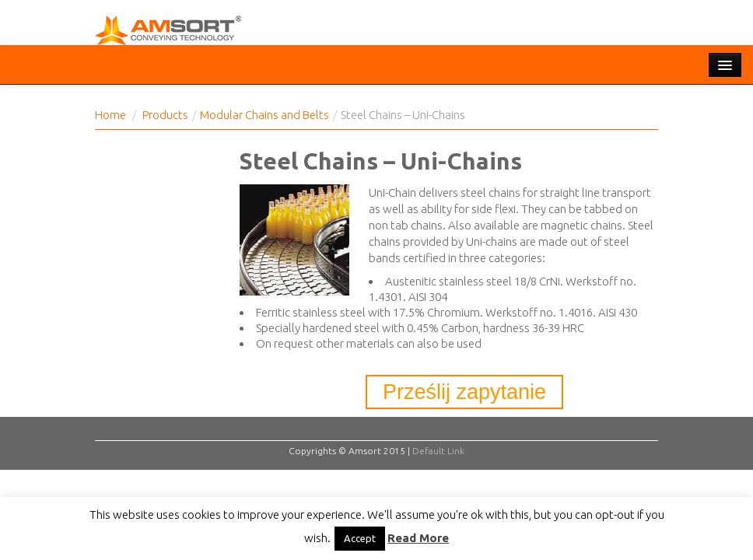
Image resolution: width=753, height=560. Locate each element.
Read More (418, 538)
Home (110, 115)
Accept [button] (360, 538)
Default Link (438, 451)
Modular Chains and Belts (264, 115)
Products (165, 115)
